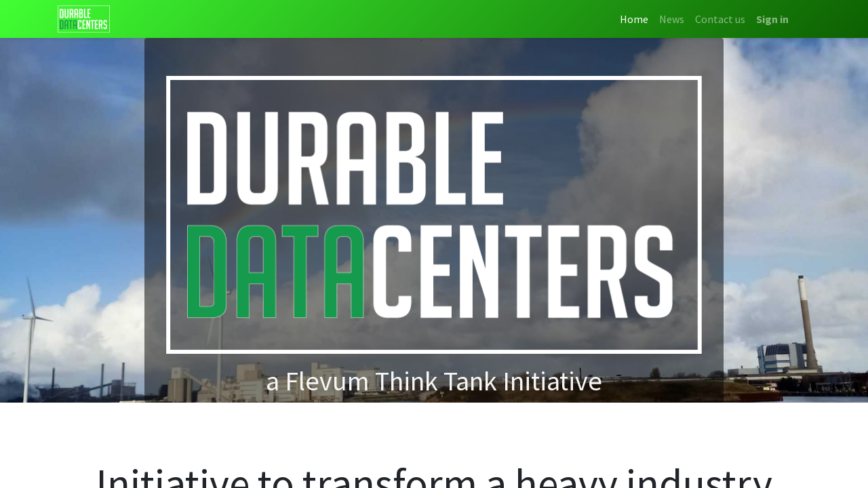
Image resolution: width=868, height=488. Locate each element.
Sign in (772, 19)
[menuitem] (634, 19)
